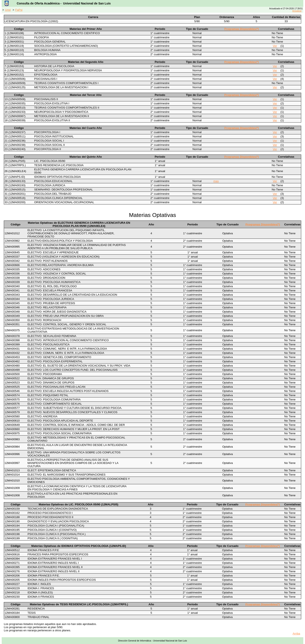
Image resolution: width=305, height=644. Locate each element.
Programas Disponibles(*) (242, 29)
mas (216, 181)
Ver (275, 46)
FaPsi (19, 10)
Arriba (296, 634)
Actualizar (297, 11)
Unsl (8, 10)
